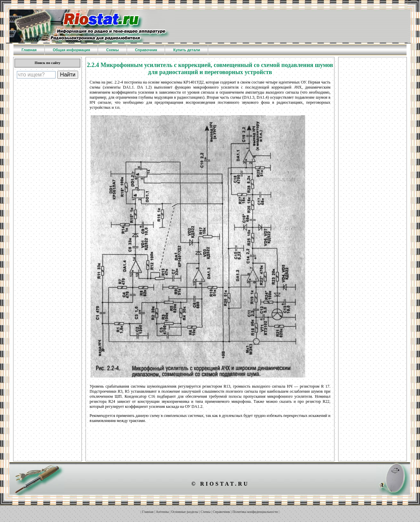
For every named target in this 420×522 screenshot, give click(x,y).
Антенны (163, 512)
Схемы (206, 512)
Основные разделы (185, 512)
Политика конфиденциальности (255, 512)
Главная (148, 512)
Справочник (221, 512)
